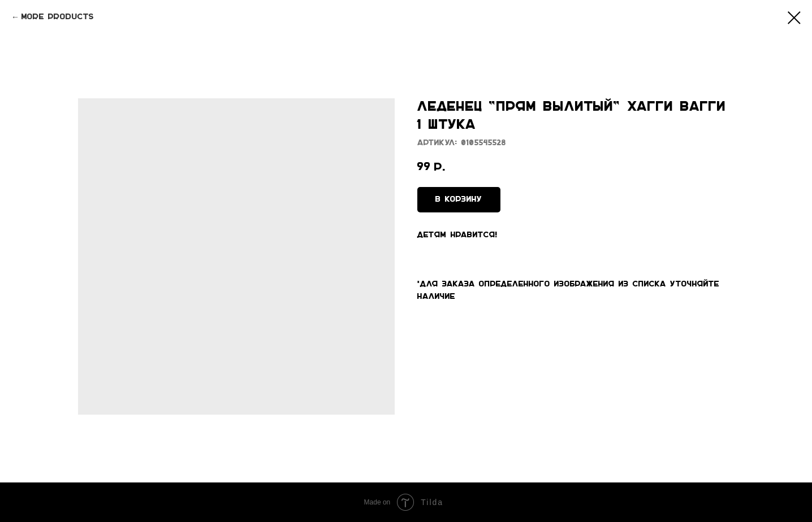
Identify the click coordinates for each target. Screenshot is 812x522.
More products (58, 17)
